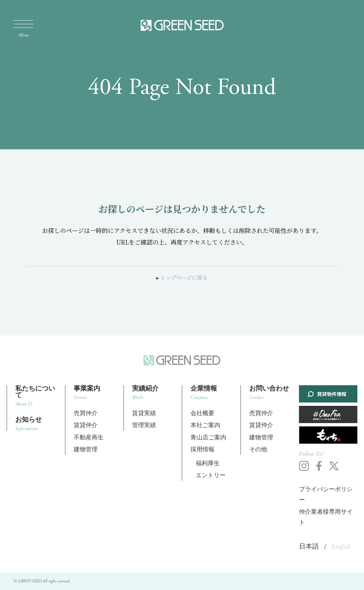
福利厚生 (208, 463)
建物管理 (86, 449)
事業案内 (94, 393)
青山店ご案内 (208, 438)
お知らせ (36, 424)
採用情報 (202, 449)
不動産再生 (89, 438)
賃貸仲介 (86, 425)
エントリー (211, 475)
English (341, 547)
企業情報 (211, 393)
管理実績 (144, 425)
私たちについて (36, 396)
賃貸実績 (144, 413)
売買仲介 (86, 413)
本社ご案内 (205, 425)
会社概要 (202, 413)
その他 (258, 449)
